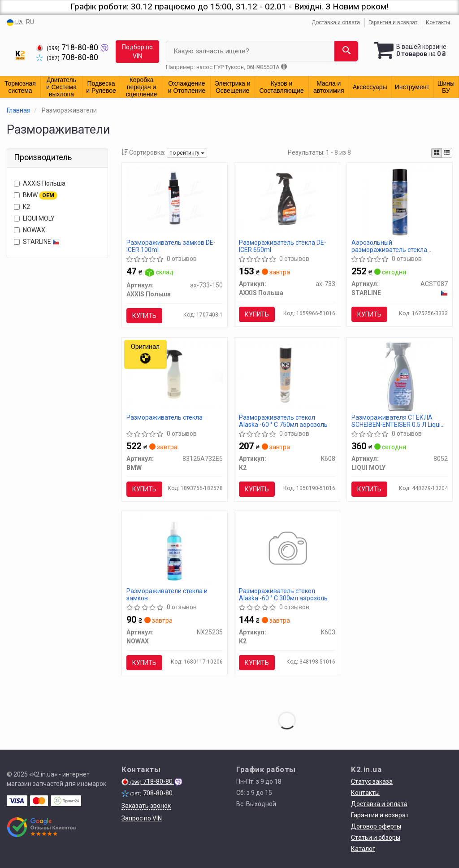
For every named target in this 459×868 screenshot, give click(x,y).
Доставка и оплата (336, 22)
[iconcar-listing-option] (447, 153)
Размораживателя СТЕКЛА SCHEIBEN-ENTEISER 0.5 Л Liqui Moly (396, 421)
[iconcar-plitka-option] (437, 153)
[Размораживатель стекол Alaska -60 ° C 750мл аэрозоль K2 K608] (287, 373)
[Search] (346, 51)
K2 (22, 207)
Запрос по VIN (142, 818)
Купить (144, 316)
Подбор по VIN (137, 52)
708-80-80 (67, 57)
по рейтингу (187, 153)
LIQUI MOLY (34, 218)
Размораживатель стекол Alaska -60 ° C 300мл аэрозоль (283, 594)
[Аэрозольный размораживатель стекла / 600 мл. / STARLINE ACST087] (400, 201)
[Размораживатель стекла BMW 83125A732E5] (175, 373)
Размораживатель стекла (165, 417)
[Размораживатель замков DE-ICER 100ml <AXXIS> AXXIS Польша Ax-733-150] (175, 199)
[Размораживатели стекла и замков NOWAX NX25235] (174, 550)
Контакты (438, 22)
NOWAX (30, 230)
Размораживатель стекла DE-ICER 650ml (283, 246)
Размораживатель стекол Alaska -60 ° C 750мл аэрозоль (283, 421)
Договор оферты (376, 826)
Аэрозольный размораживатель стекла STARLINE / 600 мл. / (389, 246)
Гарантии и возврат (380, 815)
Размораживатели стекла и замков (167, 594)
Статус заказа (372, 781)
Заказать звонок (146, 806)
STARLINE (37, 242)
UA (15, 23)
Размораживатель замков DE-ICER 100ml (171, 246)
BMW (36, 195)
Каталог (363, 849)
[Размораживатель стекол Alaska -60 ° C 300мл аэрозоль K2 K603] (287, 550)
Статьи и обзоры (376, 838)
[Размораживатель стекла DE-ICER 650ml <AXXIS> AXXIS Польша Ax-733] (287, 199)
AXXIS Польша (40, 183)
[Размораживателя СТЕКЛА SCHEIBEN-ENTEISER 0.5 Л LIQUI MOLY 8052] (400, 376)
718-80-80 (68, 48)
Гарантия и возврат (393, 22)
